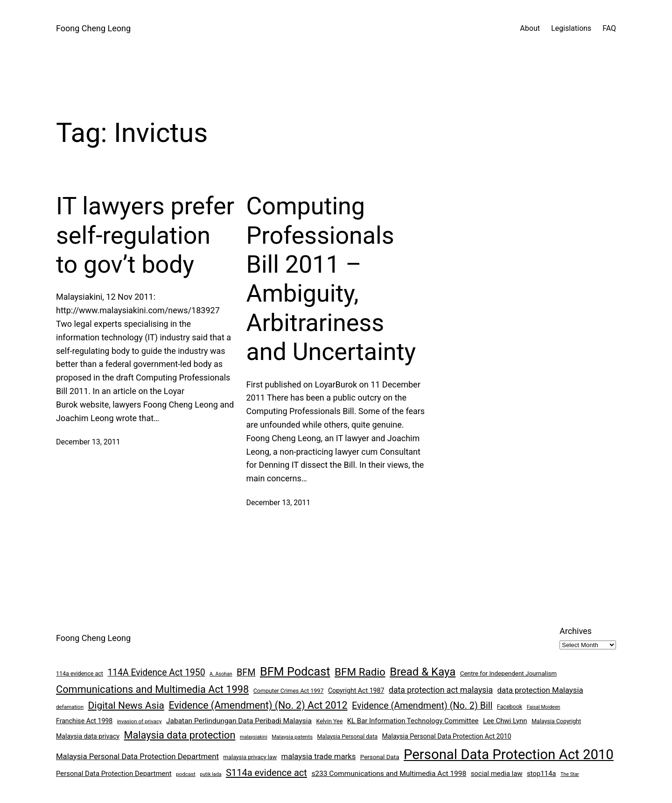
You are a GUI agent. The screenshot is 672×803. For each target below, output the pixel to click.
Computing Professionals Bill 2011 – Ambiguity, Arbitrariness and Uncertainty (331, 279)
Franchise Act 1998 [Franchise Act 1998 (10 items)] (84, 721)
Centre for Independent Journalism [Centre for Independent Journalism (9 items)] (508, 673)
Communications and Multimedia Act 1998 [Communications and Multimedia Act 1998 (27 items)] (152, 689)
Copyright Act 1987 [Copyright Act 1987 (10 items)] (356, 690)
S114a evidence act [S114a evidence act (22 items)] (266, 773)
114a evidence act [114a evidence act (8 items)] (80, 673)
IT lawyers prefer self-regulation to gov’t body (145, 235)
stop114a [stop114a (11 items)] (542, 774)
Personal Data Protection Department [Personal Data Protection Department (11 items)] (114, 774)
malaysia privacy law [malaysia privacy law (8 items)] (250, 757)
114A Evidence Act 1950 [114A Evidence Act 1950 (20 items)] (156, 673)
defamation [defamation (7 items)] (70, 707)
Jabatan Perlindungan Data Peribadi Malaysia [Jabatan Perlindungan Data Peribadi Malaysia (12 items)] (239, 721)
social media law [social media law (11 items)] (497, 774)
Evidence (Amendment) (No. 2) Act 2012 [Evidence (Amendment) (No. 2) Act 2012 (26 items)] (258, 705)
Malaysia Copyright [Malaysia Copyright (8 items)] (556, 721)
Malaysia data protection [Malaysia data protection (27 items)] (180, 735)
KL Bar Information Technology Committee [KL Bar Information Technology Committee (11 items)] (413, 721)
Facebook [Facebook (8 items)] (510, 707)
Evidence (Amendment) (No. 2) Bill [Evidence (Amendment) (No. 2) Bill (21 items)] (422, 706)
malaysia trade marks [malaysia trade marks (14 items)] (319, 756)
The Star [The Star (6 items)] (570, 774)
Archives (576, 631)
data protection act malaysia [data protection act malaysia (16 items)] (441, 690)
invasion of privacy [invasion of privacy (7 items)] (140, 721)
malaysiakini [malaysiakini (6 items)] (254, 737)
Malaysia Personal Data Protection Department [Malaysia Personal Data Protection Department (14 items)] (137, 756)
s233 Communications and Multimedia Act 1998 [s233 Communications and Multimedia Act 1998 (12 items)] (389, 774)
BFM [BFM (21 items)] (246, 673)
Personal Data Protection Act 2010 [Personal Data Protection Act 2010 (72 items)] (509, 754)
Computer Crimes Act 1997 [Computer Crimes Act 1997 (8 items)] (289, 691)
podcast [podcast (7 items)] (186, 774)
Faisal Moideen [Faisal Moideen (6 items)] (544, 707)
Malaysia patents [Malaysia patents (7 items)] (292, 737)
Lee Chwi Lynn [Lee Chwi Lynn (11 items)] (505, 721)
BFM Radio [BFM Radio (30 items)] (360, 672)
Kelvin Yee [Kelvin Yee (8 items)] (329, 721)
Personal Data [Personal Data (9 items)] (380, 757)
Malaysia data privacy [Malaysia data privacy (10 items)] (88, 736)
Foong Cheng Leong (93, 28)
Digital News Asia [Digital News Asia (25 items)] (126, 705)
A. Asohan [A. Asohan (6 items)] (221, 674)
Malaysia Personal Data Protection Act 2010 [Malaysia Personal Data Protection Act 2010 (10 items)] (447, 736)
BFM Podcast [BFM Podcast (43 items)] (295, 672)
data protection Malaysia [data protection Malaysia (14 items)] (540, 690)
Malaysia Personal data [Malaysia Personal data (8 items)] (347, 736)
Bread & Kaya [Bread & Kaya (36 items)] (423, 672)
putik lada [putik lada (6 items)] (210, 774)
